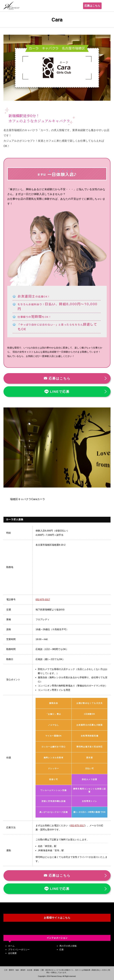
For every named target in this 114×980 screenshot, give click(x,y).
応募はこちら (92, 6)
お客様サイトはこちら (57, 918)
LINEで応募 (57, 392)
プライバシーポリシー (19, 950)
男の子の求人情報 (68, 946)
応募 (62, 950)
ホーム (11, 946)
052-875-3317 (43, 599)
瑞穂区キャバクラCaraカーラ (28, 499)
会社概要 (12, 953)
